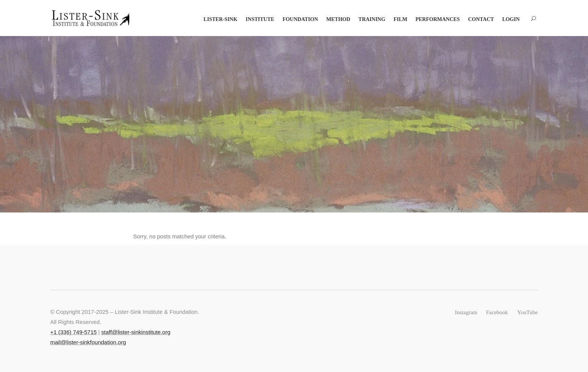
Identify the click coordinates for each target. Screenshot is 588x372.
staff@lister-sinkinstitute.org (136, 332)
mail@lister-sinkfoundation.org (88, 342)
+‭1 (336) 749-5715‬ (73, 332)
